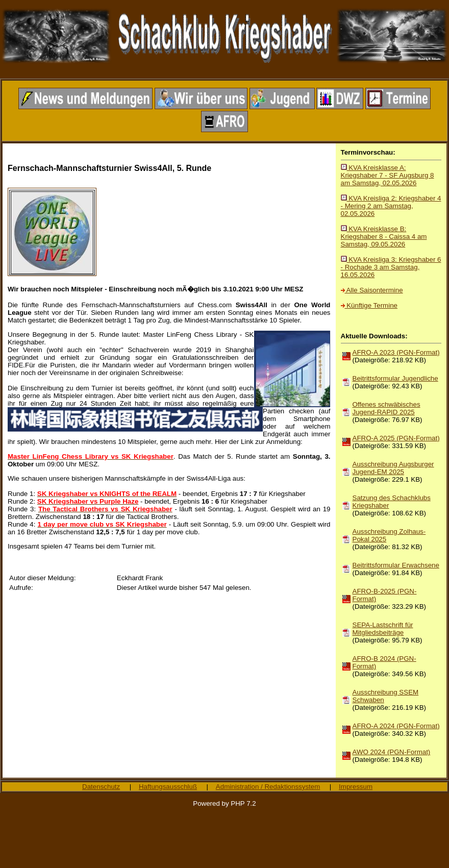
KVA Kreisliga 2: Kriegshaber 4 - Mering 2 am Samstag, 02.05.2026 (391, 206)
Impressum (356, 787)
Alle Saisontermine (372, 290)
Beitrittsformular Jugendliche (395, 378)
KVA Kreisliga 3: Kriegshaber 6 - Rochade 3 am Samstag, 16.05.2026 (391, 267)
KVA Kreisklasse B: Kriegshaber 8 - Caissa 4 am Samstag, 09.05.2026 (384, 237)
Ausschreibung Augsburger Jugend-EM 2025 (393, 468)
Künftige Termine (369, 305)
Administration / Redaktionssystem (268, 787)
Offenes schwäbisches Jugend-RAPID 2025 (386, 408)
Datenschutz (101, 787)
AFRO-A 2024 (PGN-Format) (396, 726)
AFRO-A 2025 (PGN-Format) (396, 438)
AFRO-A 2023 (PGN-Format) (396, 352)
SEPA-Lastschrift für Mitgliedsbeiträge (383, 629)
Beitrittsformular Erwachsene (396, 565)
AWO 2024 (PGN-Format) (392, 752)
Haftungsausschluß (168, 787)
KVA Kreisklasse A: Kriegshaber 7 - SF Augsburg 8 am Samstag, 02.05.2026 (388, 175)
